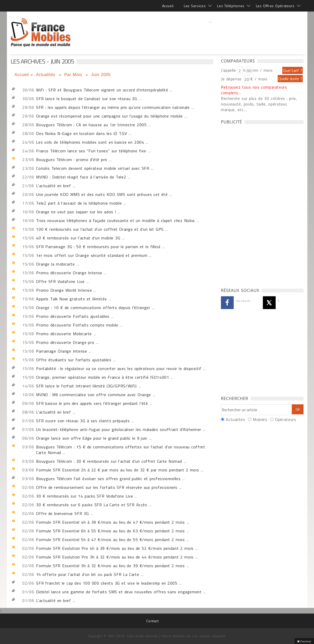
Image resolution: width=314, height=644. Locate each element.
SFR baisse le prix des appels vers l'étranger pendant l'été (92, 403)
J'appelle (229, 70)
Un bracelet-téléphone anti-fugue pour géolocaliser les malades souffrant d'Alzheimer (119, 429)
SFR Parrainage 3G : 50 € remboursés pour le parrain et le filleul (98, 247)
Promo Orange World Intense (64, 290)
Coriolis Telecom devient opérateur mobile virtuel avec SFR (93, 168)
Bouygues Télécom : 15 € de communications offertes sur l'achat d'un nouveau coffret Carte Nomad (121, 450)
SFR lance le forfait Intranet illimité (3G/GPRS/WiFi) (86, 386)
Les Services (195, 6)
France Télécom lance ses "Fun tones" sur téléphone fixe (91, 151)
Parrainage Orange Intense (61, 351)
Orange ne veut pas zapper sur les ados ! (76, 212)
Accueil (168, 6)
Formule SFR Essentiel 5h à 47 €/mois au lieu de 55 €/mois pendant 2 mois (110, 540)
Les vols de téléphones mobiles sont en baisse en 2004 (90, 142)
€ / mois (259, 79)
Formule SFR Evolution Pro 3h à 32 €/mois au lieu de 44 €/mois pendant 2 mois (115, 557)
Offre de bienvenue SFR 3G (62, 513)
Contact (152, 621)
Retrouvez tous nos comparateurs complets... (254, 90)
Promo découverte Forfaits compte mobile (77, 325)
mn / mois (263, 70)
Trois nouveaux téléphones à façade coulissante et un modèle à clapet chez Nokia (115, 220)
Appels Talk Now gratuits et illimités (71, 299)
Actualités (47, 75)
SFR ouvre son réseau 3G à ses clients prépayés (83, 421)
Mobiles (260, 419)
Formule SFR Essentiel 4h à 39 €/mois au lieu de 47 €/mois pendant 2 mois (110, 522)
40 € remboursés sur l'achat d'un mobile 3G (78, 238)
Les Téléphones (231, 6)
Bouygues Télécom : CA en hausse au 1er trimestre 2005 (91, 125)
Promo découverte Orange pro (65, 342)
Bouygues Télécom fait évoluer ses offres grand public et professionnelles (108, 479)
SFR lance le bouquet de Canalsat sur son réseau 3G (87, 99)
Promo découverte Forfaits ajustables (73, 316)
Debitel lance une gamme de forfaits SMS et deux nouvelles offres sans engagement (119, 592)
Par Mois (74, 75)
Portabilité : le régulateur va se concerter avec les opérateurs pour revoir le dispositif (119, 368)
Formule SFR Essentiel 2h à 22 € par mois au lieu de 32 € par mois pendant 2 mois (117, 470)
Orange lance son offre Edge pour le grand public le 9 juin (92, 438)
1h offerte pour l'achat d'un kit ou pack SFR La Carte (88, 574)
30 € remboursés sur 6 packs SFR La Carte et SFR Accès (92, 505)
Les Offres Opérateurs (275, 6)
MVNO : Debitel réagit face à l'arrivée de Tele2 (81, 177)
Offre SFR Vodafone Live (60, 281)
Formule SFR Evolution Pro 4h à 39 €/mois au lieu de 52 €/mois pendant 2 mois (115, 548)
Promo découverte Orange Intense (69, 273)
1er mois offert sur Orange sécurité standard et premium (92, 255)
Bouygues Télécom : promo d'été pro (72, 160)
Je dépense (232, 79)
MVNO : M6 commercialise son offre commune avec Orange (94, 395)
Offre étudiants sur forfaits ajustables (74, 360)
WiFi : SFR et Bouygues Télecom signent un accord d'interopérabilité (102, 90)
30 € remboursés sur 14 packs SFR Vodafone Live (85, 496)
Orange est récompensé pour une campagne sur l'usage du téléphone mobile (109, 116)
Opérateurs (286, 419)
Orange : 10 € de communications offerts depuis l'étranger (93, 308)
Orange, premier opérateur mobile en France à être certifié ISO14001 (103, 377)
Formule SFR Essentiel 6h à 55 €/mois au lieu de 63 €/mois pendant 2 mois (110, 531)
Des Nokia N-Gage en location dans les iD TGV (81, 133)
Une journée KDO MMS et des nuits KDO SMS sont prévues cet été (102, 194)
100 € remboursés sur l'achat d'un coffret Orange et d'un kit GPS (100, 229)
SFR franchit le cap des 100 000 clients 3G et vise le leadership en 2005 (107, 583)
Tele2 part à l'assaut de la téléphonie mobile (79, 203)
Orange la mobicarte (55, 264)
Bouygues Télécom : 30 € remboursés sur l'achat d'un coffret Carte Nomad (109, 461)
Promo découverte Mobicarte (64, 334)
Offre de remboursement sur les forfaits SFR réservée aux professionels (107, 487)
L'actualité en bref (53, 186)
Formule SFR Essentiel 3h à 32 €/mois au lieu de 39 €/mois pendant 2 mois (110, 566)
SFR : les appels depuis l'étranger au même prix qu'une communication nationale (113, 107)
